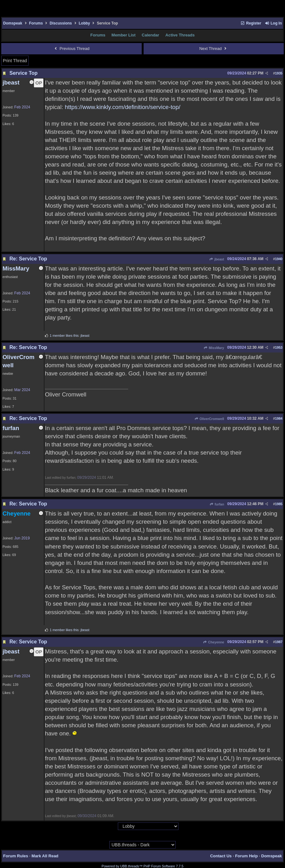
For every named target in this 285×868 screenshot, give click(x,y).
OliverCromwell (209, 419)
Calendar (151, 35)
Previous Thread (71, 49)
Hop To (112, 827)
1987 (279, 642)
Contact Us (221, 856)
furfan (217, 504)
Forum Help (246, 856)
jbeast (217, 259)
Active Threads (180, 35)
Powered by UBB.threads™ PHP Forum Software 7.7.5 (142, 866)
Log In (273, 23)
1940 (279, 259)
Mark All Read (45, 856)
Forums (36, 23)
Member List (124, 35)
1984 (279, 418)
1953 (279, 347)
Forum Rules (16, 856)
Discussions (61, 23)
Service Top (24, 73)
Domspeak (13, 23)
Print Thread (15, 61)
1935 (279, 73)
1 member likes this (64, 336)
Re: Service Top (28, 259)
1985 (279, 504)
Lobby (84, 23)
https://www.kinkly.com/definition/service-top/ (123, 107)
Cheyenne (214, 642)
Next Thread (214, 49)
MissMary (214, 348)
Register (251, 23)
